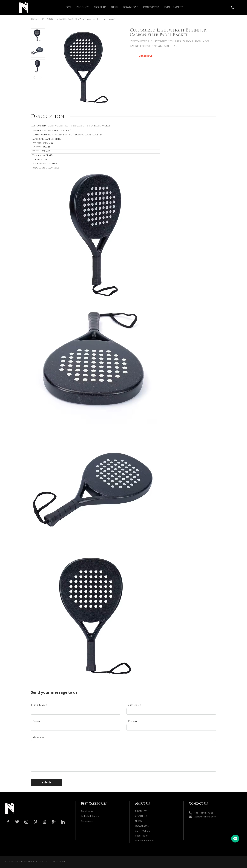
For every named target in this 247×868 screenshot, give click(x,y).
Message (38, 738)
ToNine (61, 862)
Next (41, 77)
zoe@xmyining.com (205, 817)
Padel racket (173, 7)
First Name (39, 705)
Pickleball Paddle (90, 816)
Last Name (134, 705)
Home (67, 7)
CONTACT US (151, 7)
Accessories (87, 821)
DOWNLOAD (131, 7)
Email (36, 722)
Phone (132, 722)
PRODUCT (83, 7)
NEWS (114, 7)
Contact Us (146, 56)
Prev (34, 77)
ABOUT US (100, 7)
